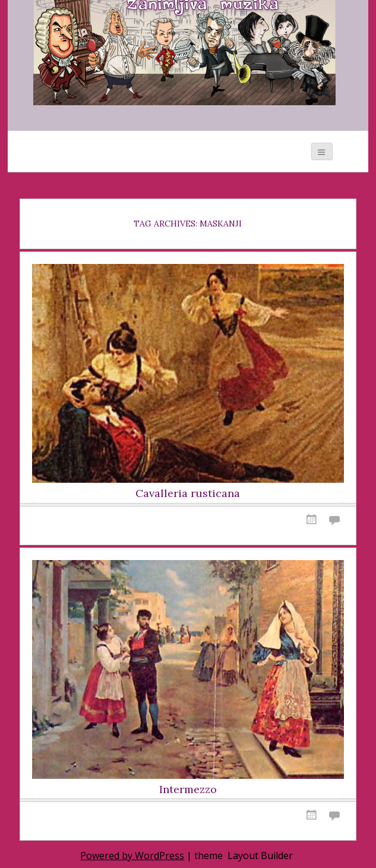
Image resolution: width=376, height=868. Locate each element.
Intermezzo (188, 790)
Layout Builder (260, 856)
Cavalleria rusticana (188, 493)
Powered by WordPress (132, 856)
